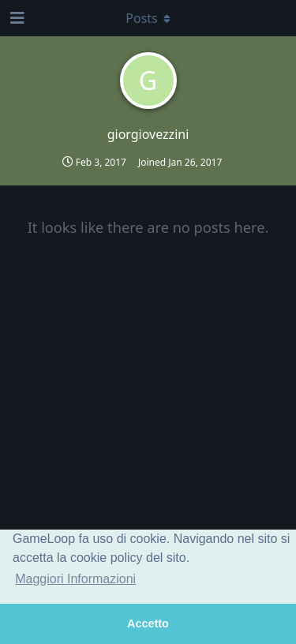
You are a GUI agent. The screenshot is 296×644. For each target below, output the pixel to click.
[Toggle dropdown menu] (148, 18)
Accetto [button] (148, 623)
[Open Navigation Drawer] (16, 18)
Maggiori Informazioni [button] (75, 579)
